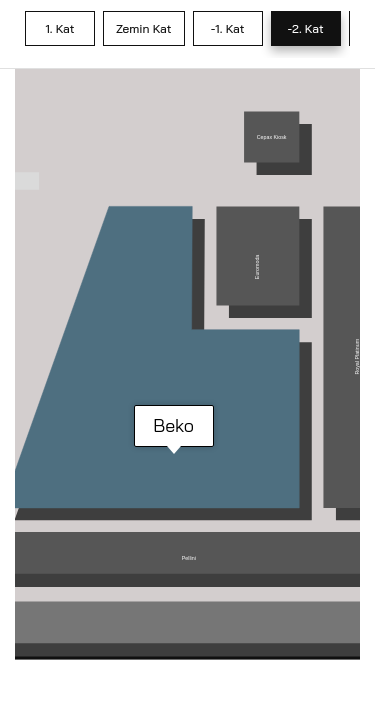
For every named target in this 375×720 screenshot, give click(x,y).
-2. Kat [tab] (305, 28)
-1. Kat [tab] (228, 28)
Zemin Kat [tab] (144, 28)
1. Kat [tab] (59, 28)
